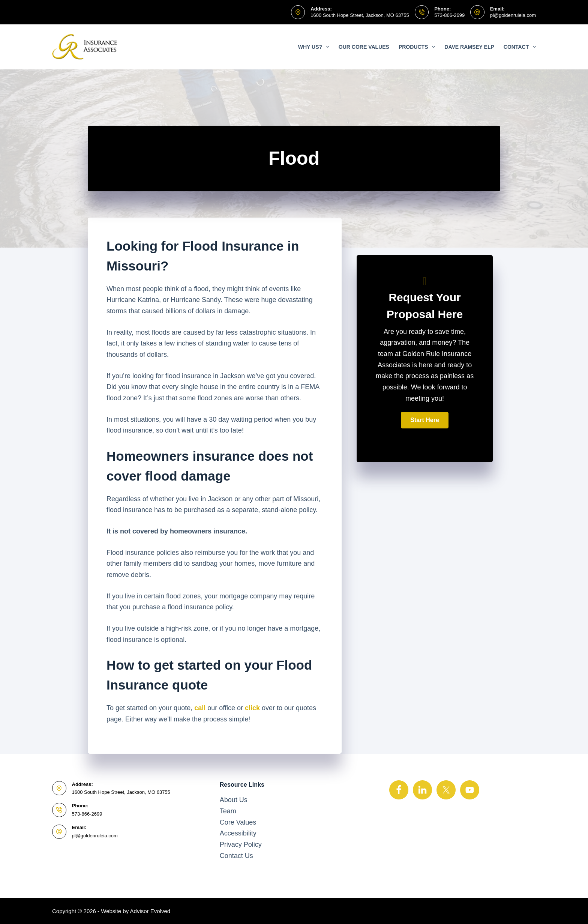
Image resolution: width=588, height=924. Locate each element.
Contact (520, 47)
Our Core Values (364, 47)
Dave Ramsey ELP (469, 47)
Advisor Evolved (150, 911)
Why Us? (315, 47)
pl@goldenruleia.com (513, 15)
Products (418, 47)
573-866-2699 (449, 15)
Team (228, 811)
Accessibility (238, 833)
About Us (234, 800)
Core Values (238, 822)
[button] (424, 420)
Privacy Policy (241, 844)
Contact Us (236, 856)
